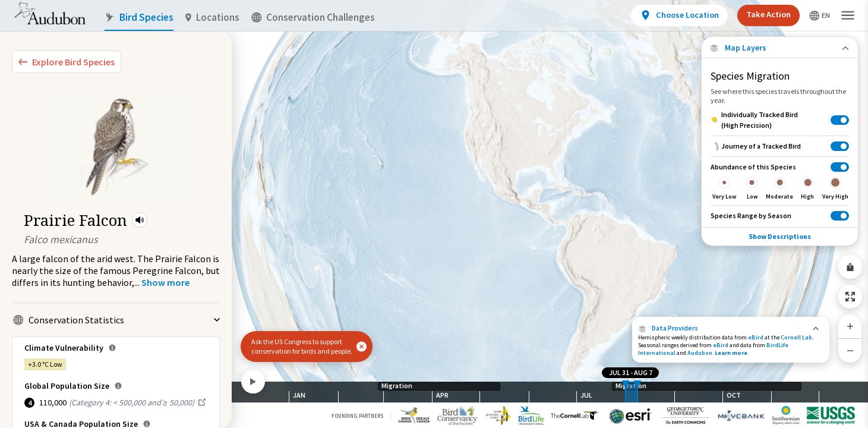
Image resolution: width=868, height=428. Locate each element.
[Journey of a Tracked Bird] (780, 146)
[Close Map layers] (780, 48)
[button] (140, 220)
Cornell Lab (796, 337)
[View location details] (679, 15)
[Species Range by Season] (780, 215)
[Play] (253, 382)
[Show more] (165, 282)
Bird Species (139, 18)
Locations (212, 18)
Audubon (700, 353)
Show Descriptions (780, 236)
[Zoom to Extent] (850, 297)
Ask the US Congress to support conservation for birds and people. (302, 346)
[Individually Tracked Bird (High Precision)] (780, 120)
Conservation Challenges (313, 18)
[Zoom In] (850, 326)
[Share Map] (850, 267)
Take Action (768, 14)
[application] (434, 214)
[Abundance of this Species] (780, 181)
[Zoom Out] (850, 350)
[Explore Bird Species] (67, 62)
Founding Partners (357, 416)
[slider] (626, 392)
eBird (756, 337)
